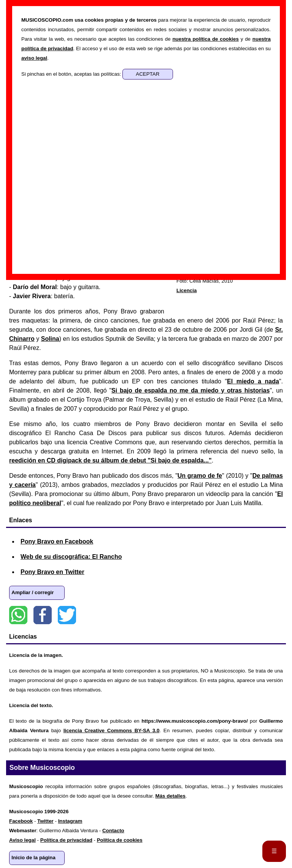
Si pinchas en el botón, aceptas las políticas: (72, 74)
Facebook (43, 615)
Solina (50, 339)
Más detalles (171, 796)
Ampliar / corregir (33, 592)
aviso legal (34, 58)
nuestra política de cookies (205, 39)
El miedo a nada (253, 381)
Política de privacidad (66, 840)
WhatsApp (18, 615)
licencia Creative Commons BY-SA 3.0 (112, 730)
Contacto (113, 831)
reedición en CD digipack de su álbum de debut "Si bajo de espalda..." (110, 460)
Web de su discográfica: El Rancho (71, 557)
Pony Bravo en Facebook (57, 541)
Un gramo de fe (200, 476)
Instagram (70, 821)
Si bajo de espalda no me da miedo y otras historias (190, 390)
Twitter (67, 615)
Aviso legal (22, 840)
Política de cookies (120, 840)
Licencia (186, 290)
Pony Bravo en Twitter (52, 572)
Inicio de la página (33, 858)
